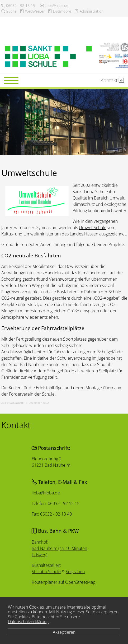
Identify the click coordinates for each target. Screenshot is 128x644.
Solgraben (75, 572)
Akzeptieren (64, 632)
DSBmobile (60, 11)
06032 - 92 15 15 (18, 5)
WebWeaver (32, 11)
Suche (9, 11)
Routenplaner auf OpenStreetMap (64, 582)
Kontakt (112, 80)
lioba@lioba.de (54, 5)
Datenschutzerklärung (28, 622)
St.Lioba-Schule (46, 571)
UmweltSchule (93, 228)
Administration (89, 11)
